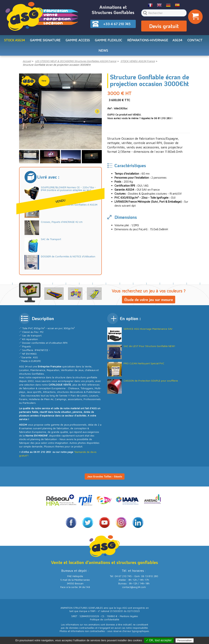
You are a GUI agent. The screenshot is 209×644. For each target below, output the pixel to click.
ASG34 (177, 41)
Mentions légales (129, 618)
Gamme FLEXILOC (108, 41)
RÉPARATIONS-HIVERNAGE (148, 41)
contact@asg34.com (134, 589)
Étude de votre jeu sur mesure (149, 302)
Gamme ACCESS (78, 41)
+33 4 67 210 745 (117, 24)
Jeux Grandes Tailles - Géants (105, 478)
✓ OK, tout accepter (159, 640)
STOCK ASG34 (15, 41)
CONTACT (195, 41)
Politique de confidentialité (105, 622)
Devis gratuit (164, 27)
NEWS (103, 52)
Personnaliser (185, 640)
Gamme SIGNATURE (45, 41)
